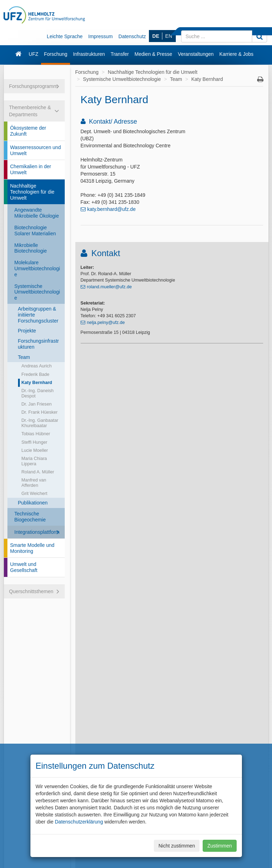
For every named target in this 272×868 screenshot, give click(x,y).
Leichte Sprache (65, 36)
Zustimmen (219, 846)
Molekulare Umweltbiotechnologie (37, 268)
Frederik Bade (36, 374)
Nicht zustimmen (177, 846)
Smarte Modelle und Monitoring (32, 548)
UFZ (33, 54)
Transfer (120, 54)
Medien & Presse (153, 54)
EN (169, 36)
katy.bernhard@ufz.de (112, 209)
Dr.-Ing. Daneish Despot (38, 393)
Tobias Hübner (36, 434)
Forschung (56, 54)
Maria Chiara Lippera (34, 461)
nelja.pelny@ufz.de (106, 323)
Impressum (101, 36)
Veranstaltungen (196, 54)
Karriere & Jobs (236, 54)
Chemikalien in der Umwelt (31, 169)
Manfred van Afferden (34, 483)
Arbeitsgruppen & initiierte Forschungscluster (38, 315)
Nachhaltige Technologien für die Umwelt (32, 192)
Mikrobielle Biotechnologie (31, 248)
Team (24, 357)
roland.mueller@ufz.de (109, 287)
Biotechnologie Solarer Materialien (35, 231)
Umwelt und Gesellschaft (24, 567)
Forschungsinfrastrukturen (39, 344)
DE (156, 36)
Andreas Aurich (37, 366)
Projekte (27, 331)
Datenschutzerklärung (79, 822)
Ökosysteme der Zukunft (28, 131)
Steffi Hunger (34, 442)
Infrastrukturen (89, 54)
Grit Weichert (34, 494)
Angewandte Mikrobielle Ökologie (37, 213)
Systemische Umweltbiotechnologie (37, 292)
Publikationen (33, 503)
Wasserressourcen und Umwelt (36, 150)
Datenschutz (132, 36)
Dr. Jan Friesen (37, 404)
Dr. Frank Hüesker (40, 412)
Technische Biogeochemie (30, 517)
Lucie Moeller (35, 450)
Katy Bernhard (37, 383)
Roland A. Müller (38, 472)
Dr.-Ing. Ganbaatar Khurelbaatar (40, 423)
